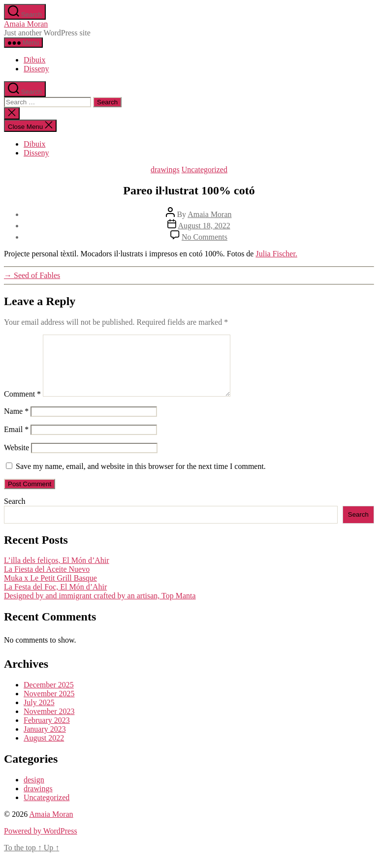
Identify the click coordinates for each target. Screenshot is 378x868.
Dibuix (34, 60)
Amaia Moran (26, 24)
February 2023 (47, 732)
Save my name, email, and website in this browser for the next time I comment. (141, 478)
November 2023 (49, 723)
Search (15, 513)
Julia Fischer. (276, 254)
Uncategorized (205, 170)
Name (16, 423)
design (34, 791)
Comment (22, 406)
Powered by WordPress (41, 843)
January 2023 (45, 741)
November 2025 (49, 705)
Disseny (36, 69)
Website (16, 459)
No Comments (205, 237)
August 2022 (44, 750)
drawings (165, 170)
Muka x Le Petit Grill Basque (50, 590)
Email (16, 441)
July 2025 (39, 714)
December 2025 (49, 697)
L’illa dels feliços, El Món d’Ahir (57, 572)
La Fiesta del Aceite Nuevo (47, 581)
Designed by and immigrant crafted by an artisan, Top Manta (100, 607)
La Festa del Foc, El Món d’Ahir (55, 599)
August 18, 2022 (204, 226)
